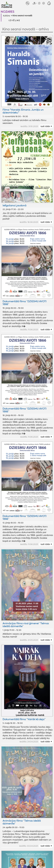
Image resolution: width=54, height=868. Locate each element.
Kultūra (6, 16)
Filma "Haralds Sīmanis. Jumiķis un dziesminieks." (23, 111)
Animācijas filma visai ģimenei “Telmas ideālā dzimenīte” (26, 625)
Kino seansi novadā (22, 16)
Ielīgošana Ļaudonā (14, 205)
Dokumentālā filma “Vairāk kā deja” (24, 719)
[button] (49, 3)
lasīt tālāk (45, 126)
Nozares (7, 12)
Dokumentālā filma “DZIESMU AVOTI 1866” (25, 303)
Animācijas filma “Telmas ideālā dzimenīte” (22, 822)
